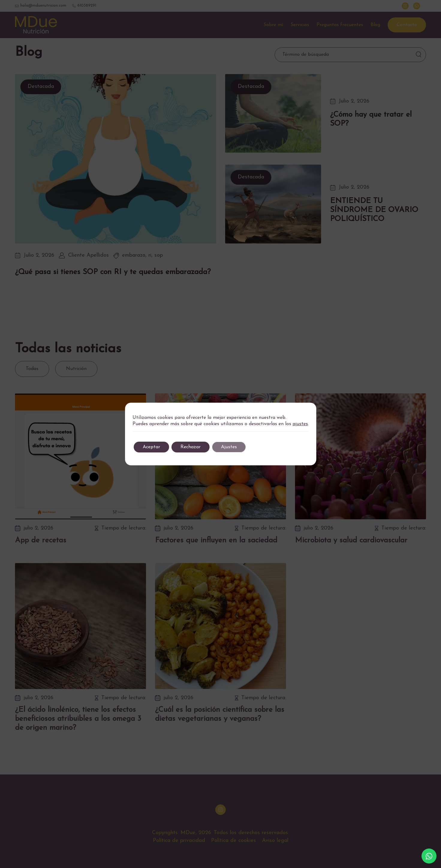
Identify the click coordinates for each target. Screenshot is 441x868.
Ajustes (229, 447)
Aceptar (151, 447)
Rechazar (191, 447)
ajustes (300, 424)
